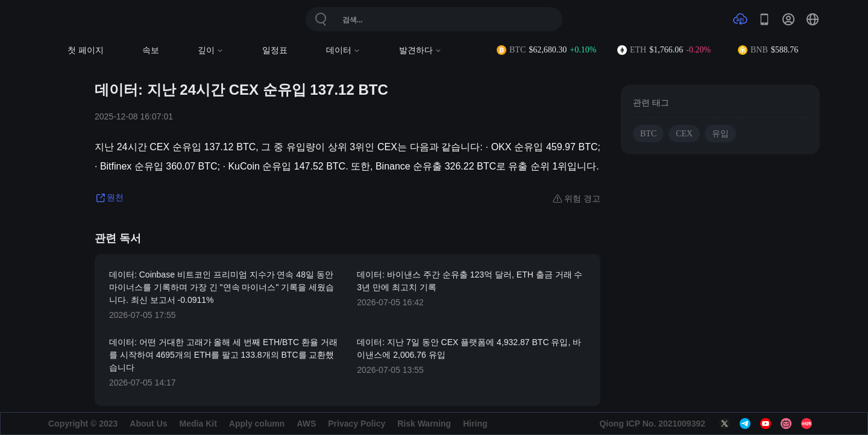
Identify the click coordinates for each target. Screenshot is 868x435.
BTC (648, 134)
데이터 (343, 50)
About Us (148, 424)
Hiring (475, 424)
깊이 (211, 50)
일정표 (275, 50)
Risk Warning (424, 424)
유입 (720, 134)
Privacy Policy (357, 424)
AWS (306, 424)
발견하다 (420, 50)
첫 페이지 (86, 50)
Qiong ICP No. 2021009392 (652, 424)
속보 (151, 50)
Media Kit (198, 424)
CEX (684, 134)
